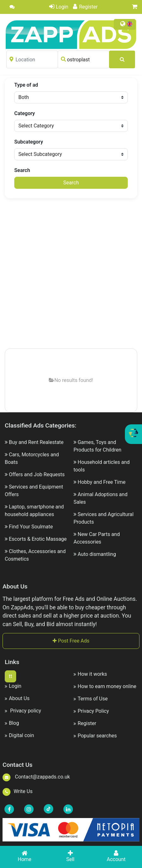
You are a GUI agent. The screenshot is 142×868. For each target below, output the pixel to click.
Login (59, 7)
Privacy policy (23, 711)
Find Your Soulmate (31, 527)
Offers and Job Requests (37, 474)
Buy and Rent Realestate (36, 442)
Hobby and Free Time (102, 482)
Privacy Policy (91, 711)
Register (85, 7)
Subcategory (29, 142)
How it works (90, 674)
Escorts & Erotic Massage (38, 539)
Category (25, 113)
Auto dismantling (97, 554)
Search (22, 170)
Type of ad (26, 85)
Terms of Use (91, 699)
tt (10, 676)
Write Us (18, 791)
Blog (12, 723)
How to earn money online (105, 686)
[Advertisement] (71, 274)
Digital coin (19, 735)
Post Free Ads (71, 641)
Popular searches (95, 736)
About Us (17, 698)
